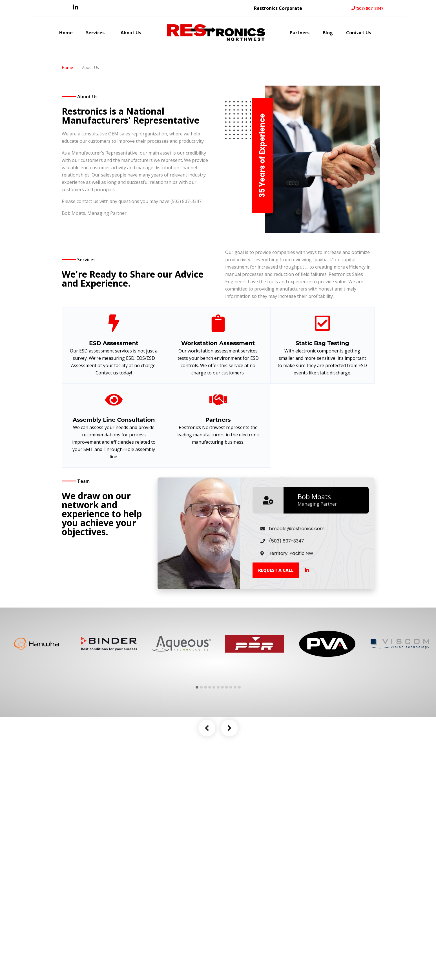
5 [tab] (214, 779)
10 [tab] (235, 779)
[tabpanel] (36, 735)
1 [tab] (197, 779)
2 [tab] (201, 779)
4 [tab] (210, 779)
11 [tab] (239, 779)
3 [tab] (205, 779)
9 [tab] (231, 779)
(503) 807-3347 (367, 8)
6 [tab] (218, 779)
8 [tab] (227, 779)
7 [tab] (222, 779)
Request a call (276, 662)
